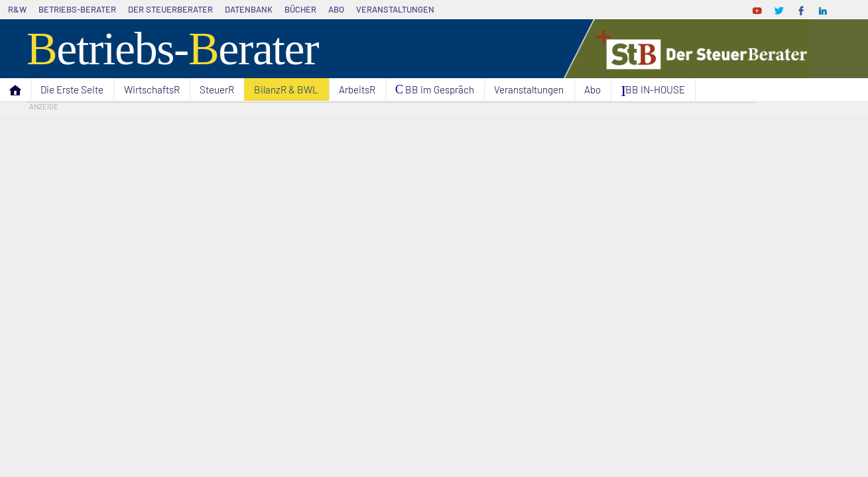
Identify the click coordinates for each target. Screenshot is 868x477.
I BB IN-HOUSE (653, 91)
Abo (336, 9)
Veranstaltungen (395, 9)
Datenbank (249, 9)
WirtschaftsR (152, 89)
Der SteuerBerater (170, 9)
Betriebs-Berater (77, 9)
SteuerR (217, 89)
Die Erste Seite (72, 89)
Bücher (300, 9)
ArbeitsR (357, 89)
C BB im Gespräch (435, 89)
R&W (17, 9)
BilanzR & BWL (286, 89)
